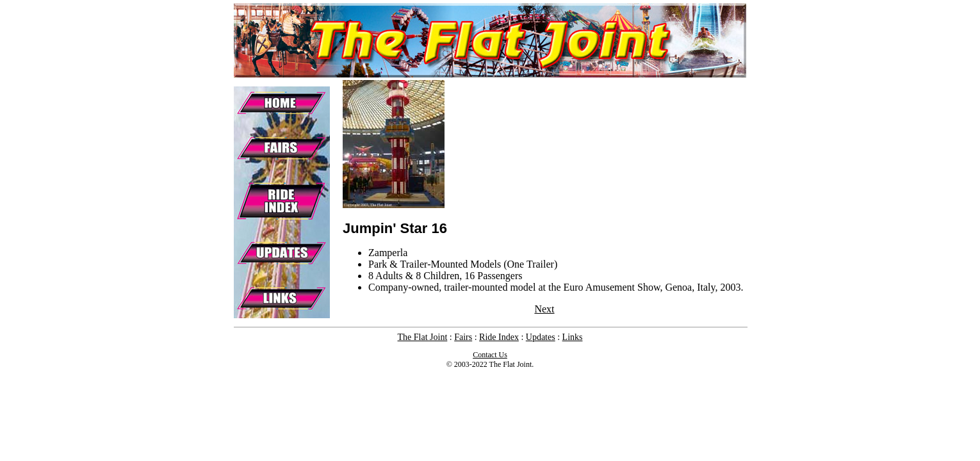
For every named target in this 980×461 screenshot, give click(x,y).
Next (544, 309)
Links (573, 337)
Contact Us (490, 355)
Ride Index (499, 337)
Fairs (463, 337)
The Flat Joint (423, 337)
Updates (541, 337)
